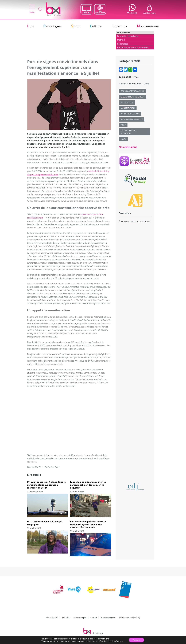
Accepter (136, 640)
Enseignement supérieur (132, 97)
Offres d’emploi (80, 618)
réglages (119, 641)
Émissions (119, 26)
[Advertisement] (135, 272)
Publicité (66, 618)
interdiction (127, 102)
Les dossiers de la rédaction (129, 132)
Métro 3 (121, 40)
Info (30, 26)
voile (123, 125)
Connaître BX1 (52, 618)
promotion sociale (130, 114)
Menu (32, 9)
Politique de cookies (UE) (130, 618)
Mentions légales (108, 618)
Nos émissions (128, 147)
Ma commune (148, 26)
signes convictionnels (132, 119)
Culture (96, 26)
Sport (76, 26)
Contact (94, 618)
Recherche (40, 9)
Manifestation (128, 108)
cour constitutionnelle (132, 91)
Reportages (53, 26)
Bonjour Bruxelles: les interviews (133, 48)
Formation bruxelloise (128, 36)
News (123, 139)
